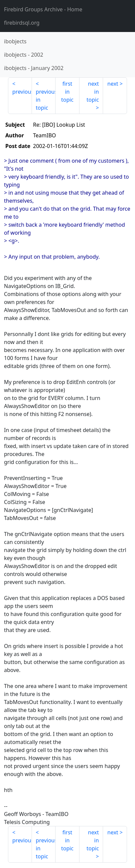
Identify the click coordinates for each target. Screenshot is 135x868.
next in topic (93, 92)
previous (22, 92)
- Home (43, 9)
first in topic (67, 92)
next (113, 84)
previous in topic (46, 100)
